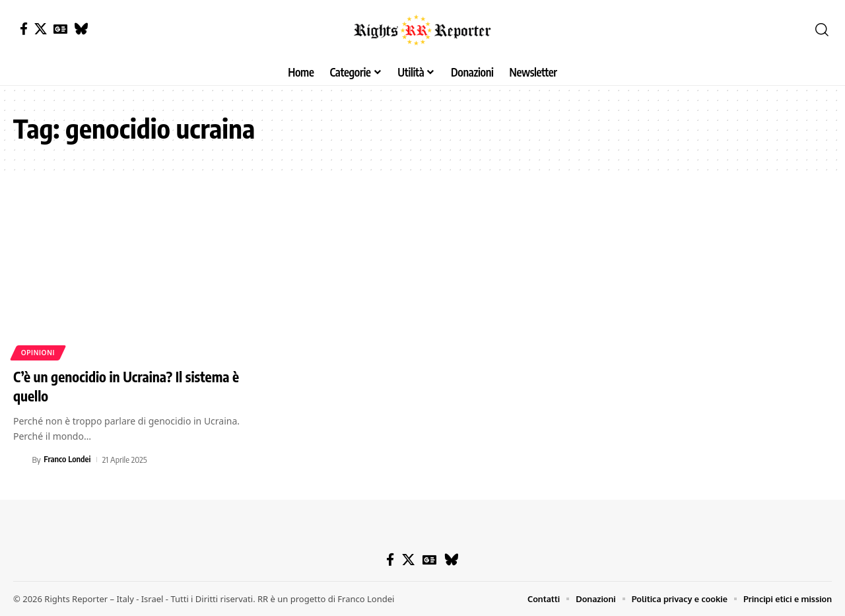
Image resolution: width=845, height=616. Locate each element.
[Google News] (60, 29)
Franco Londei (67, 460)
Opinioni (38, 353)
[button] (822, 30)
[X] (41, 29)
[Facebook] (24, 29)
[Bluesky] (81, 29)
